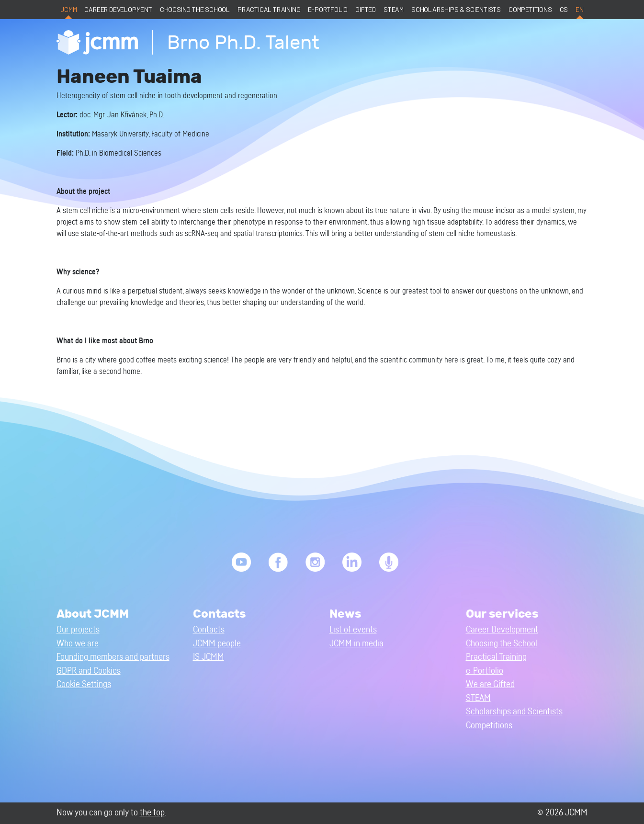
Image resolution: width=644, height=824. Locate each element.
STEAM (394, 9)
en (580, 9)
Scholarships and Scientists (514, 712)
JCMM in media (356, 644)
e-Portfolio (328, 9)
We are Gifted (490, 684)
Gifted (366, 9)
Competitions (530, 9)
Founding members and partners (113, 657)
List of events (353, 630)
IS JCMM (209, 657)
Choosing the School (195, 9)
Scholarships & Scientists (456, 9)
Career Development (118, 9)
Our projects (78, 630)
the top (152, 813)
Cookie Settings (84, 684)
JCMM (68, 9)
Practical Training (269, 9)
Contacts (209, 630)
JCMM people (217, 644)
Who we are (78, 644)
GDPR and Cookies (89, 671)
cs (564, 9)
